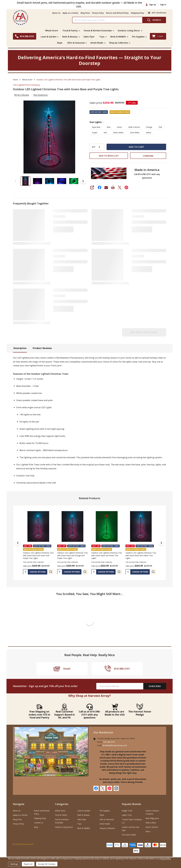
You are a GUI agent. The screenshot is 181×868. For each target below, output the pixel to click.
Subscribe (155, 686)
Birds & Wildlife (118, 37)
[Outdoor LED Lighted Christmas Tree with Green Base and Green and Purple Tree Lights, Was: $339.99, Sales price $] (38, 526)
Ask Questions (41, 95)
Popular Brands (131, 804)
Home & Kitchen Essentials (98, 30)
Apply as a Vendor (70, 13)
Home (15, 80)
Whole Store (52, 30)
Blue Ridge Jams (152, 818)
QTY (94, 147)
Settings (14, 864)
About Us (56, 13)
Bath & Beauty (70, 37)
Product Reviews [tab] (42, 348)
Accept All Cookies (47, 864)
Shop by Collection (119, 43)
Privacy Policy (98, 13)
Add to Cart (136, 147)
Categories (62, 804)
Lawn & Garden (49, 37)
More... (148, 831)
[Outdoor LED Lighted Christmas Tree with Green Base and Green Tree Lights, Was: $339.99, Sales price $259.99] (107, 526)
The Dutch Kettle (129, 835)
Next (83, 181)
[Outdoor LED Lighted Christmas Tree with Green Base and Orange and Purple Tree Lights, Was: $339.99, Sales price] (72, 526)
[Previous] (18, 543)
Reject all (28, 864)
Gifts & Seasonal (76, 43)
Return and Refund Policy (117, 13)
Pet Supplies (138, 37)
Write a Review (22, 95)
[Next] (161, 543)
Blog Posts (85, 13)
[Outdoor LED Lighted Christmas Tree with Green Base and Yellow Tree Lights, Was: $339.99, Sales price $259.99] (141, 526)
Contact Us (39, 823)
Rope (60, 43)
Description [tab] (20, 348)
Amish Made (97, 43)
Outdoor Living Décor (129, 30)
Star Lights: (97, 122)
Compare (148, 156)
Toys (102, 37)
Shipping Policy (137, 13)
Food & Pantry (70, 30)
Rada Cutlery (151, 823)
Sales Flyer (89, 37)
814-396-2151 (109, 742)
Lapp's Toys (127, 815)
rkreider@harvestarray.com (115, 745)
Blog (36, 827)
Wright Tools (127, 811)
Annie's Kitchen (152, 827)
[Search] (154, 20)
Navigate (19, 804)
